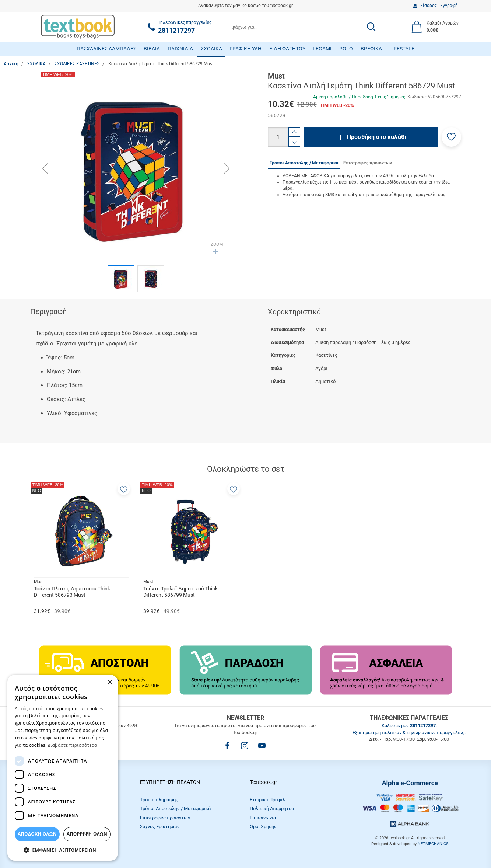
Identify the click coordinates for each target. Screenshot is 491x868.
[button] (451, 137)
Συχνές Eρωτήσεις (160, 827)
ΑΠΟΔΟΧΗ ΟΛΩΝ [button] (37, 834)
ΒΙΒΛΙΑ (152, 49)
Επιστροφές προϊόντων (165, 818)
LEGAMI (322, 49)
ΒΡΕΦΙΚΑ (371, 49)
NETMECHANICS (433, 844)
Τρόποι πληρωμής (159, 800)
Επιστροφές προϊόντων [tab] (368, 163)
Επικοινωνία (263, 818)
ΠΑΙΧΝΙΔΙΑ (180, 49)
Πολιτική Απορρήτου (272, 808)
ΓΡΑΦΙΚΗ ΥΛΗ (246, 49)
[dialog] (63, 768)
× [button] (110, 683)
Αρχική (11, 64)
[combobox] (304, 27)
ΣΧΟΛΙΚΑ (211, 49)
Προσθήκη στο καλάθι (377, 137)
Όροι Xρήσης (263, 827)
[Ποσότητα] (278, 137)
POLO (346, 49)
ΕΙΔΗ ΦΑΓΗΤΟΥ (287, 49)
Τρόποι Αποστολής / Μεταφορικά (175, 808)
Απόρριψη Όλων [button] (87, 834)
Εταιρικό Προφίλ (267, 800)
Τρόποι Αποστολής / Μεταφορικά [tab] (304, 163)
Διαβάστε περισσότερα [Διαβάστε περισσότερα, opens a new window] (73, 745)
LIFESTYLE (402, 49)
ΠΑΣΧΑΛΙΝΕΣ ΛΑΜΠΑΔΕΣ (106, 49)
